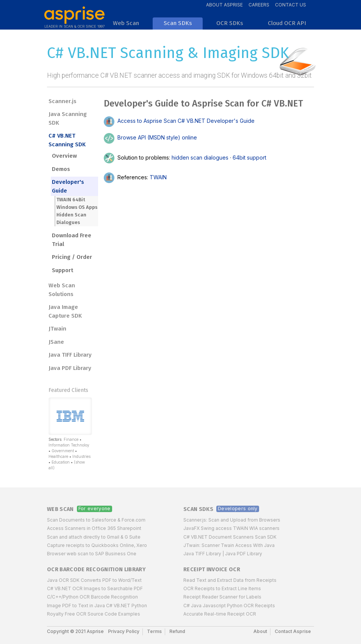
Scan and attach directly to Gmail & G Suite (94, 537)
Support (63, 270)
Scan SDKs (198, 509)
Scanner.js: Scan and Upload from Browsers (232, 520)
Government (63, 451)
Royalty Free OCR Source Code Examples (94, 614)
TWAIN (158, 177)
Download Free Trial (72, 240)
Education (61, 462)
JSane (56, 342)
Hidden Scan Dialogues (71, 219)
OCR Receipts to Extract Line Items (222, 588)
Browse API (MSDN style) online (150, 137)
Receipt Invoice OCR (212, 570)
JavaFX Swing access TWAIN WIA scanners (231, 528)
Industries (81, 456)
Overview (64, 156)
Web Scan (60, 509)
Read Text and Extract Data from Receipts (230, 580)
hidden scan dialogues (200, 157)
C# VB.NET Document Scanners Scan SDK (230, 537)
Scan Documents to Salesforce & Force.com (96, 520)
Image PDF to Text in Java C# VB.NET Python (97, 606)
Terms (154, 631)
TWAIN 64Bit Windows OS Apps (77, 203)
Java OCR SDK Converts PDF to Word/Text (94, 580)
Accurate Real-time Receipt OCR (220, 614)
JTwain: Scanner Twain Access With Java (229, 545)
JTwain (57, 329)
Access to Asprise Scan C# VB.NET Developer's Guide (179, 121)
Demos (61, 169)
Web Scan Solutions (62, 290)
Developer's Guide (68, 186)
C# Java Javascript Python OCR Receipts (229, 606)
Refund (177, 631)
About (260, 631)
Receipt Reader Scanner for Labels (222, 597)
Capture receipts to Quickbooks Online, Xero (97, 545)
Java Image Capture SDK (65, 311)
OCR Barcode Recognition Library (96, 570)
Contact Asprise (293, 631)
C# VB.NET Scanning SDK (67, 140)
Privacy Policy (124, 631)
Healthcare (58, 456)
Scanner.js (63, 101)
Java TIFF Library (70, 355)
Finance (71, 439)
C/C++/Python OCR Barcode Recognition (92, 597)
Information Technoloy (69, 445)
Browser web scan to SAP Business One (92, 554)
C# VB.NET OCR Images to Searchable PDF (95, 588)
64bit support (249, 157)
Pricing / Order (72, 257)
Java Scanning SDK (68, 118)
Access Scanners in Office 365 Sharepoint (94, 528)
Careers (259, 5)
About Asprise (224, 5)
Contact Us (291, 5)
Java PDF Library (70, 368)
